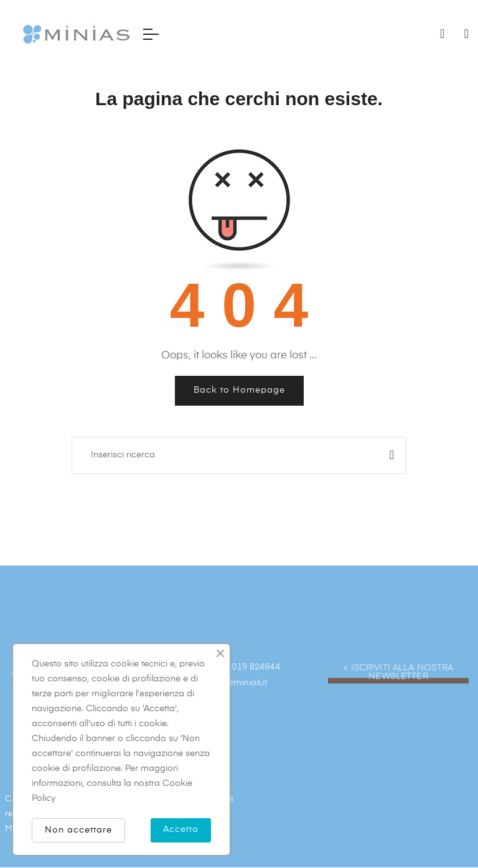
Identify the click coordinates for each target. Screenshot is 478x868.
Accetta (181, 829)
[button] (398, 706)
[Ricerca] (239, 455)
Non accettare (78, 830)
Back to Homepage (239, 390)
